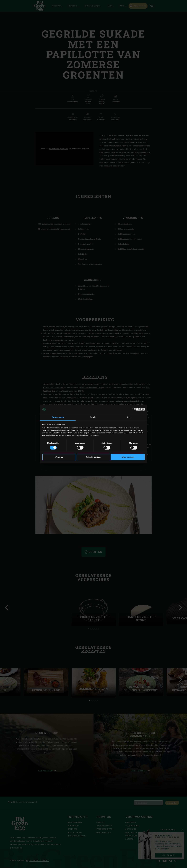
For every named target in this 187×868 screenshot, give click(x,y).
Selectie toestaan (94, 457)
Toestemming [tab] (58, 417)
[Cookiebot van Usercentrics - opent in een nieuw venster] (134, 409)
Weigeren (59, 457)
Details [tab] (93, 417)
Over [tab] (129, 417)
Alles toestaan (128, 457)
